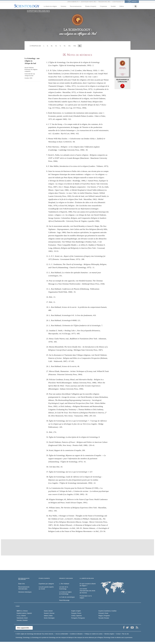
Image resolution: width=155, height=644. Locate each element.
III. (52, 46)
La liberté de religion (50, 6)
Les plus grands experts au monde (46, 588)
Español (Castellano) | (107, 611)
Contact (118, 634)
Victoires (63, 6)
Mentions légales (109, 634)
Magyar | (104, 616)
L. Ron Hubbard (64, 584)
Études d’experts (91, 6)
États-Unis (22, 584)
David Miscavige (64, 600)
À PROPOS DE (35, 46)
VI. (65, 46)
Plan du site (125, 634)
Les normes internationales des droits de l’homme (87, 591)
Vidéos (122, 6)
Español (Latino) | (24, 613)
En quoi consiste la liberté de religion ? (88, 585)
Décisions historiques (25, 592)
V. (60, 46)
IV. (56, 46)
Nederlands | (22, 618)
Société (113, 6)
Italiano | (48, 616)
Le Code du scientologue (67, 597)
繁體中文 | (22, 611)
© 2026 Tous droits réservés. (35, 634)
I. (44, 46)
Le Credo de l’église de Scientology (65, 593)
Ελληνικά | (103, 613)
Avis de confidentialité (62, 634)
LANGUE (132, 2)
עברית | (21, 616)
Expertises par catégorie (46, 584)
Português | (78, 618)
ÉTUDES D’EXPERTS (44, 578)
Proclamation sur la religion (86, 597)
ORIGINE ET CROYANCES (66, 578)
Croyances (103, 6)
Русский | (104, 618)
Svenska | (22, 620)
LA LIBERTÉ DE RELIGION (87, 578)
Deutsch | (49, 613)
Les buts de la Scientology (64, 588)
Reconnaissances (76, 6)
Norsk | (49, 618)
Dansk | (48, 611)
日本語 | (77, 616)
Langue (18, 606)
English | (76, 611)
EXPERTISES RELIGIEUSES (38, 11)
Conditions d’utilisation (76, 634)
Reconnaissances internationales (24, 588)
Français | (76, 613)
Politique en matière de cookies (94, 634)
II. (48, 46)
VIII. (75, 46)
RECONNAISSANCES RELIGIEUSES (24, 579)
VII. (69, 46)
